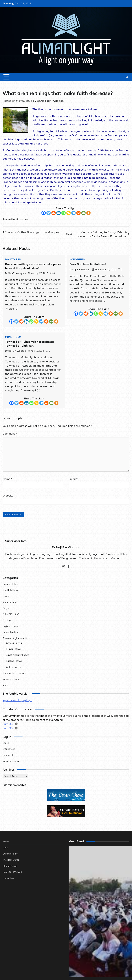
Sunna (6, 596)
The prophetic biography (16, 673)
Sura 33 (8, 724)
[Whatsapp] (64, 213)
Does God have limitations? (88, 264)
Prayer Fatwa (13, 649)
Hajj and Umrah (11, 626)
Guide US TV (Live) (12, 871)
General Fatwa (14, 643)
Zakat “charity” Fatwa (18, 655)
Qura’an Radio (10, 853)
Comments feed (11, 755)
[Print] (78, 213)
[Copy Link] (68, 213)
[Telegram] (73, 213)
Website (8, 495)
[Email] (83, 213)
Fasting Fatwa (14, 661)
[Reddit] (54, 213)
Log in (6, 743)
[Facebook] (44, 213)
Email (73, 479)
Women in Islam (11, 679)
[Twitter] (49, 213)
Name (7, 479)
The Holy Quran (11, 590)
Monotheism (23, 219)
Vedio (5, 685)
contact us (8, 878)
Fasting (7, 620)
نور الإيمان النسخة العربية (17, 700)
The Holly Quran (11, 859)
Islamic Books (10, 865)
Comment (10, 434)
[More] (88, 213)
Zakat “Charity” (11, 614)
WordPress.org (11, 761)
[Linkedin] (59, 213)
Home (6, 841)
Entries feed (9, 749)
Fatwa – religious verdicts (16, 638)
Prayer (6, 608)
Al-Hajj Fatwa (14, 667)
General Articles (11, 632)
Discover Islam (10, 584)
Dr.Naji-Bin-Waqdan (50, 101)
